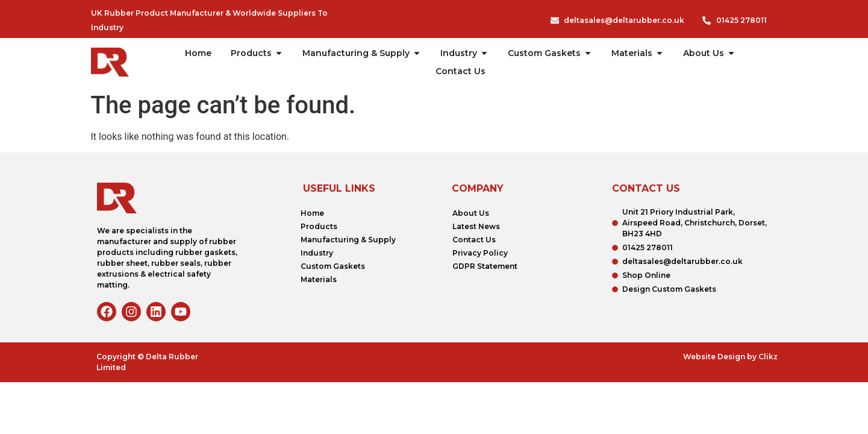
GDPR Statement (485, 266)
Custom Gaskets (333, 266)
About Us (471, 213)
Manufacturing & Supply (348, 240)
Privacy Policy (480, 253)
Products (319, 226)
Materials (319, 279)
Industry (317, 253)
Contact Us (474, 240)
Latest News (476, 226)
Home (312, 213)
